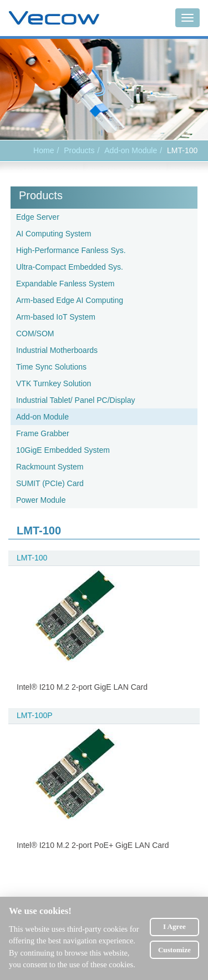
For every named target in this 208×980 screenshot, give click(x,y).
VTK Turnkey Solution (54, 383)
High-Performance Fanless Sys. (71, 250)
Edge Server (38, 217)
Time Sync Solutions (51, 367)
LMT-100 (32, 558)
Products (41, 195)
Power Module (41, 500)
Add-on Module (131, 150)
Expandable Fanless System (65, 284)
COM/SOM (35, 334)
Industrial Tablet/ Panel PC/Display (76, 400)
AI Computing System (54, 234)
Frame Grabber (43, 433)
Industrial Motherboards (57, 350)
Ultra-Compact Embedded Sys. (70, 267)
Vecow (54, 18)
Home (44, 150)
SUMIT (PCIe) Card (50, 483)
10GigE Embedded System (63, 450)
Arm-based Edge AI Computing (70, 300)
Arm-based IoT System (56, 317)
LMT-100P (35, 715)
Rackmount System (50, 467)
